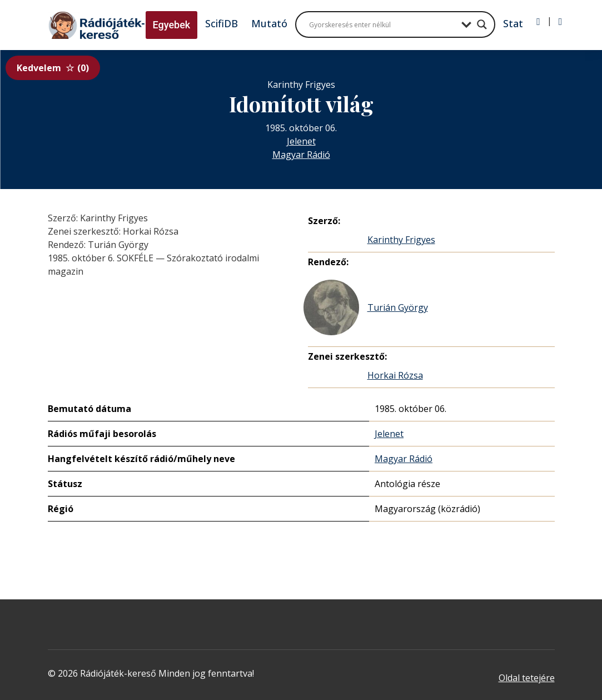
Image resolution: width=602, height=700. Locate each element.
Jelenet (301, 141)
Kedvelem (53, 68)
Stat (513, 23)
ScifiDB (222, 23)
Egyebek (172, 25)
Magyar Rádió (301, 155)
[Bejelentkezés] (538, 22)
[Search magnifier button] (482, 24)
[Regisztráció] (561, 22)
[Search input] (382, 24)
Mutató (269, 23)
